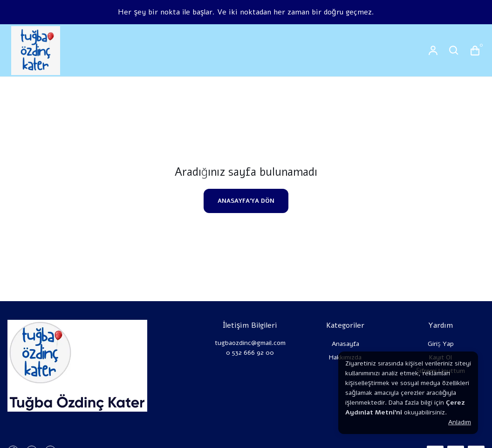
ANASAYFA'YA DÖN (246, 201)
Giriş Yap (441, 344)
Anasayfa (345, 344)
